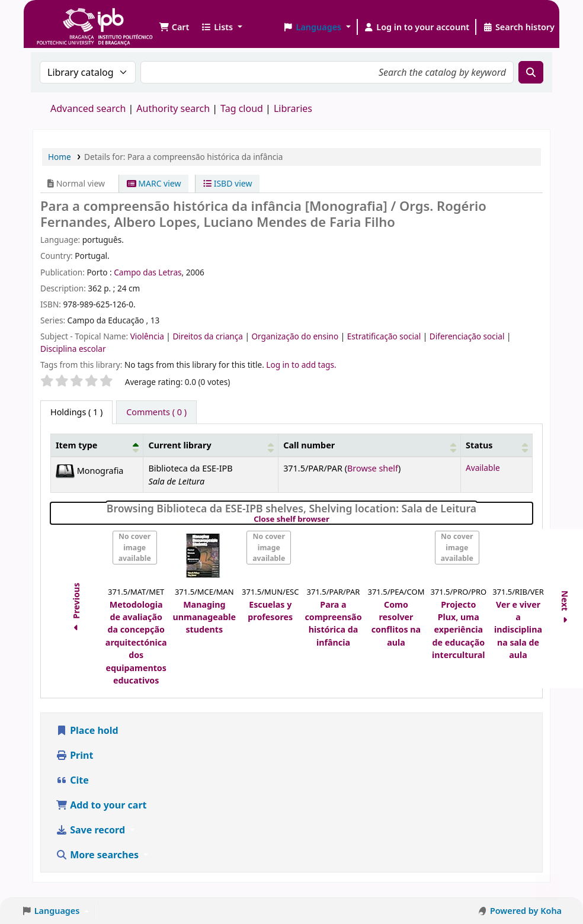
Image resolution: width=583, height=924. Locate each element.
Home (60, 157)
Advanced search (88, 108)
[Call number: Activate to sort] (370, 445)
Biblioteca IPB (65, 18)
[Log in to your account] (417, 27)
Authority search (173, 108)
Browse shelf (373, 468)
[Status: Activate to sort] (496, 445)
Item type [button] (76, 445)
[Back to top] (547, 888)
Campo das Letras (148, 272)
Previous (76, 609)
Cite (72, 780)
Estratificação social (385, 336)
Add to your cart (101, 805)
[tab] (156, 412)
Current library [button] (180, 445)
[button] (174, 27)
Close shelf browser (332, 519)
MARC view (154, 183)
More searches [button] (98, 855)
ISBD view (228, 183)
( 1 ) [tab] (76, 412)
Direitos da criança (209, 336)
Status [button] (479, 445)
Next (565, 609)
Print (74, 755)
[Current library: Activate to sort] (211, 445)
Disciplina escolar (73, 349)
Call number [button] (309, 445)
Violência (148, 336)
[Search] (531, 72)
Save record (92, 830)
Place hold (87, 730)
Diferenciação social (468, 336)
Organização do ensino (296, 336)
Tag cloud (242, 108)
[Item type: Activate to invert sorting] (97, 445)
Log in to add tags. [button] (301, 365)
